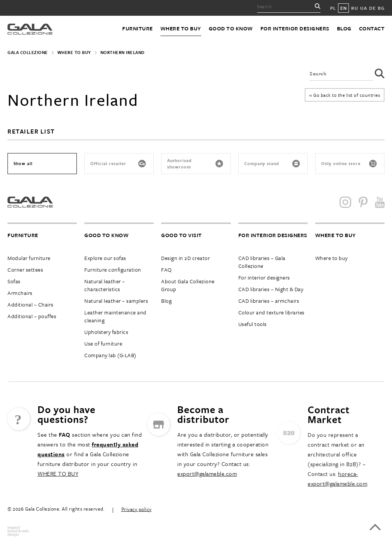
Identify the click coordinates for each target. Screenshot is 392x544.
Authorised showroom (195, 164)
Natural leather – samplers (116, 301)
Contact (372, 28)
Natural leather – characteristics (105, 285)
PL (333, 8)
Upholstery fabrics (106, 332)
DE (372, 8)
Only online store (349, 164)
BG (381, 8)
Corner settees (25, 270)
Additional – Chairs (31, 304)
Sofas (14, 281)
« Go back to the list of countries (345, 95)
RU (355, 8)
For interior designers (295, 28)
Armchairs (20, 293)
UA (364, 8)
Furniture (138, 28)
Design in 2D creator (186, 258)
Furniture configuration (113, 270)
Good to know (231, 28)
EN (343, 8)
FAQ (167, 270)
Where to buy (181, 28)
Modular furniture (29, 258)
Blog (344, 28)
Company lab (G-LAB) (110, 355)
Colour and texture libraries (272, 312)
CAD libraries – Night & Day (271, 289)
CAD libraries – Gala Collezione (262, 262)
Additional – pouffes (32, 316)
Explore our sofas (105, 258)
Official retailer (118, 164)
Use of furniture (103, 343)
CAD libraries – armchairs (269, 301)
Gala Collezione (28, 52)
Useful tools (253, 324)
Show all (23, 163)
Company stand (272, 164)
